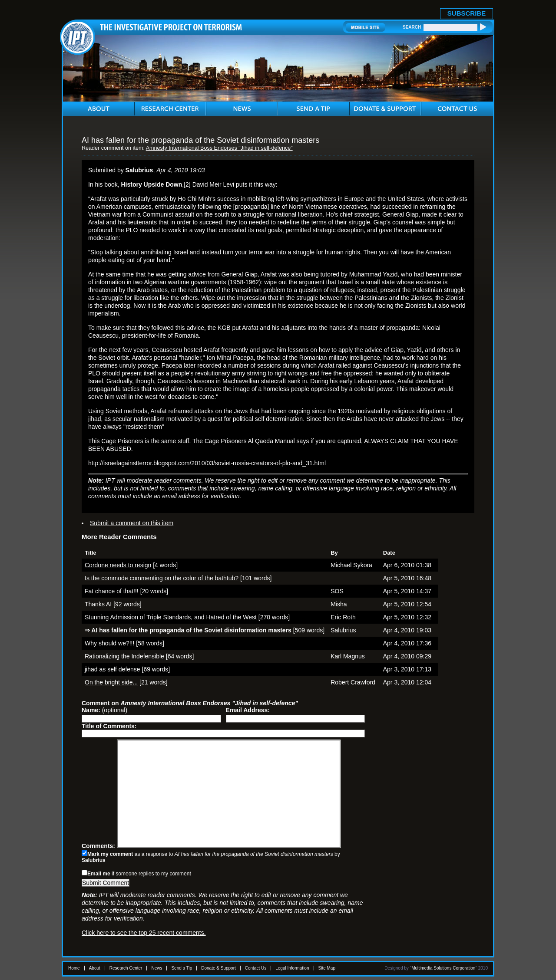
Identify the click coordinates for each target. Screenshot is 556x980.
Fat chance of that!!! (112, 591)
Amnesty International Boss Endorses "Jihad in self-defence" (219, 148)
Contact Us (256, 968)
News (157, 968)
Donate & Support (218, 968)
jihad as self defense (113, 669)
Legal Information (292, 968)
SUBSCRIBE (467, 13)
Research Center (126, 968)
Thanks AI (98, 604)
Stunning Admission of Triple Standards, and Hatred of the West (171, 617)
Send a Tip (182, 968)
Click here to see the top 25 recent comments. (144, 933)
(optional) (104, 710)
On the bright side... (111, 682)
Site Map (327, 968)
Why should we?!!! (109, 643)
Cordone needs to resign (118, 565)
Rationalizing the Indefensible (124, 656)
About (95, 968)
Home (74, 968)
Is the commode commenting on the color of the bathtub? (162, 578)
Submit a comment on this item (132, 523)
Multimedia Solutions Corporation (443, 968)
